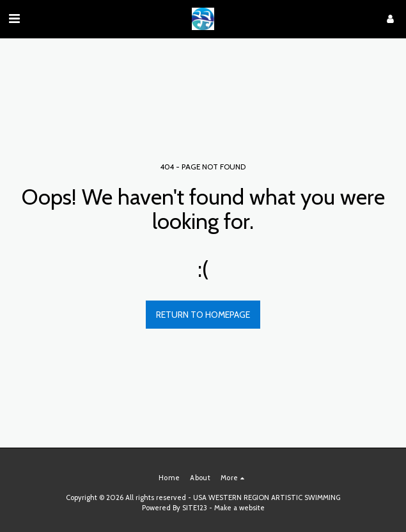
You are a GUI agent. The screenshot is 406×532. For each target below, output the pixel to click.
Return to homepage (203, 315)
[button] (14, 19)
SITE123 (195, 508)
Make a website (239, 508)
